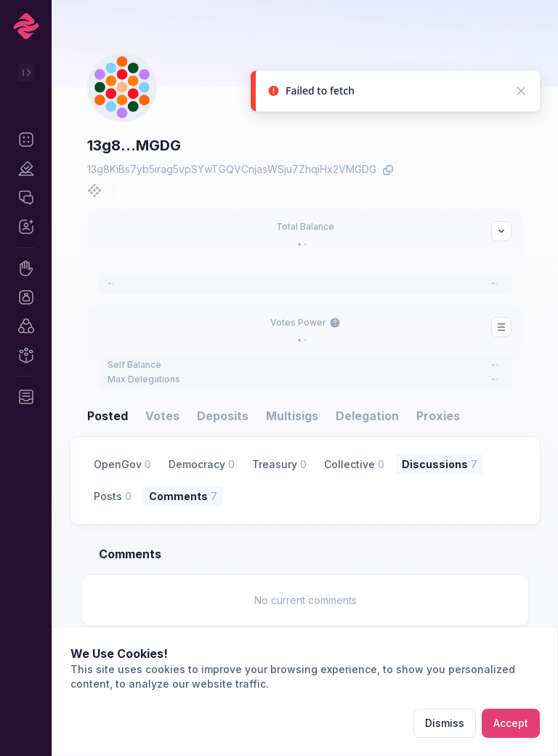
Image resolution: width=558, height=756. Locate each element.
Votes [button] (162, 416)
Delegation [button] (367, 416)
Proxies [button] (438, 416)
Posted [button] (108, 416)
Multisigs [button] (292, 416)
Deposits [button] (223, 416)
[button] (26, 140)
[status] (395, 94)
